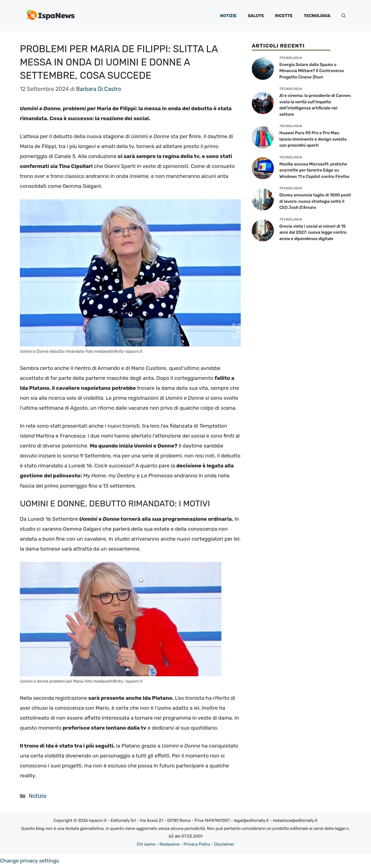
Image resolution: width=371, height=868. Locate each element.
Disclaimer (224, 844)
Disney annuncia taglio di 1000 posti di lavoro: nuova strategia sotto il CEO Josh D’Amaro (315, 201)
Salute (256, 16)
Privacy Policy (197, 844)
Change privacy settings (30, 861)
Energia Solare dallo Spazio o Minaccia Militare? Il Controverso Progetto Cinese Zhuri (312, 71)
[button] (344, 16)
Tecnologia (317, 16)
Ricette (284, 16)
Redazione (170, 844)
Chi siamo (146, 844)
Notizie (228, 16)
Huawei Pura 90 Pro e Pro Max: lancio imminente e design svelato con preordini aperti (313, 139)
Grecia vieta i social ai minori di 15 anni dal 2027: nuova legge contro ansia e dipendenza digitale (313, 232)
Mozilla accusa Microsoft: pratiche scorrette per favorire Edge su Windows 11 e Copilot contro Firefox (314, 170)
